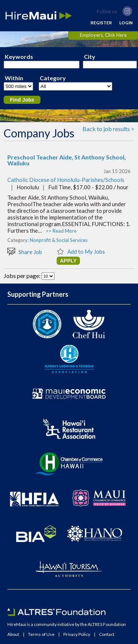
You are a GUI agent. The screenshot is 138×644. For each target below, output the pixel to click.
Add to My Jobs (81, 251)
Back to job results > (108, 129)
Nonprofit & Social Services (59, 240)
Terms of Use (41, 634)
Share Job (25, 251)
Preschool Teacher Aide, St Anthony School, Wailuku (67, 160)
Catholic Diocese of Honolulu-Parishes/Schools (66, 180)
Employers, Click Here (103, 35)
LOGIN (126, 23)
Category (53, 78)
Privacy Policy (77, 634)
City (90, 57)
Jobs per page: (23, 276)
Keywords (19, 57)
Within (14, 78)
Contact (107, 634)
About (13, 634)
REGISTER (101, 23)
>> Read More (61, 231)
